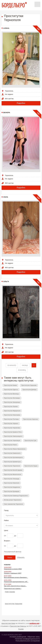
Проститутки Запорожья (12, 402)
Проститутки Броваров (12, 491)
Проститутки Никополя (12, 483)
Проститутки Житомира (12, 398)
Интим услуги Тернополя (12, 500)
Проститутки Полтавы (11, 419)
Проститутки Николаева (12, 415)
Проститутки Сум (30, 440)
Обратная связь (34, 637)
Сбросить (21, 557)
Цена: (6, 530)
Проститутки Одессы (11, 390)
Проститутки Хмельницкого (13, 436)
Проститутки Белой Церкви (13, 470)
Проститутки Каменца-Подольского (16, 496)
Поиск (10, 557)
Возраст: (7, 541)
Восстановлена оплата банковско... (16, 577)
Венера (7, 112)
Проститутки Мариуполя (12, 411)
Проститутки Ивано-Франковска (15, 449)
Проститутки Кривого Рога (13, 432)
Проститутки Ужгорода (12, 479)
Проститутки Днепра (29, 390)
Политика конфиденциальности (27, 639)
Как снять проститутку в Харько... (15, 586)
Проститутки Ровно (10, 445)
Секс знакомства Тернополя (13, 504)
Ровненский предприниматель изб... (16, 582)
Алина (6, 28)
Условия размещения (18, 637)
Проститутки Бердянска (12, 487)
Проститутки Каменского (12, 453)
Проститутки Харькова (29, 385)
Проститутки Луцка (31, 466)
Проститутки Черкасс (11, 423)
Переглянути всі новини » (13, 589)
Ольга (6, 281)
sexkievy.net (34, 623)
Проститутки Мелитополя (12, 474)
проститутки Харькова (14, 604)
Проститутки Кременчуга (12, 462)
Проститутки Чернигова (12, 428)
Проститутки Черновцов (12, 440)
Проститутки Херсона (30, 419)
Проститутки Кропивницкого (13, 457)
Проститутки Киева (10, 385)
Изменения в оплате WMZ (13, 569)
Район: (6, 520)
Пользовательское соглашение (28, 641)
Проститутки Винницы (11, 394)
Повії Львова (10, 592)
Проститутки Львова (11, 406)
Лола (6, 197)
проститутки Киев (8, 623)
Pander (21, 629)
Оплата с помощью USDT (13, 573)
